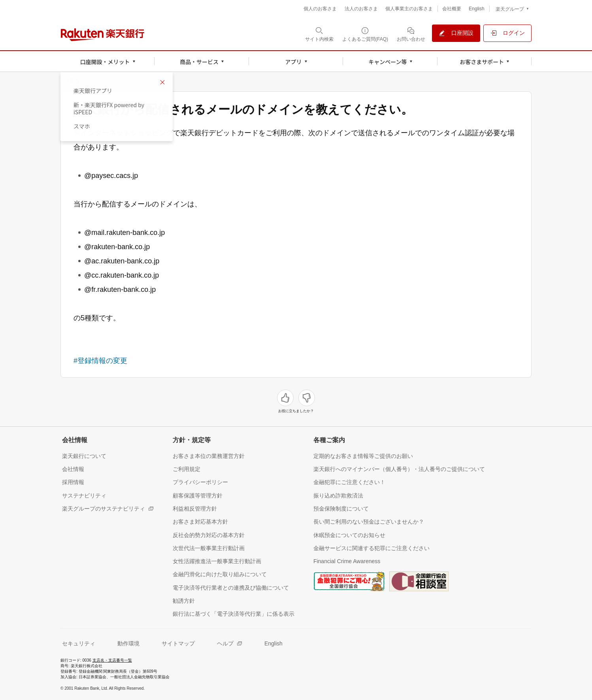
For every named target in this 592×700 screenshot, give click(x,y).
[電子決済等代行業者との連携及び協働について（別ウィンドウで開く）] (231, 587)
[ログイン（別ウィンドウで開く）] (507, 33)
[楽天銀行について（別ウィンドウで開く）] (84, 456)
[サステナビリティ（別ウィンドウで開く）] (84, 495)
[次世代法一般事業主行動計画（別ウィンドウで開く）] (209, 548)
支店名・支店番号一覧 (112, 660)
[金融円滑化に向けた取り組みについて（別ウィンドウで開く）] (220, 574)
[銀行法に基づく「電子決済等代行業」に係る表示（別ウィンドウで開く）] (234, 614)
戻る (73, 81)
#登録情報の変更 (100, 361)
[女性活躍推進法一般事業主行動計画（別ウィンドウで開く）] (217, 561)
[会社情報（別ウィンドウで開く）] (73, 469)
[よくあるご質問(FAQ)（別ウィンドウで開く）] (365, 34)
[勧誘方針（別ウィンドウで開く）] (184, 601)
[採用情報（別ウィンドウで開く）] (73, 482)
